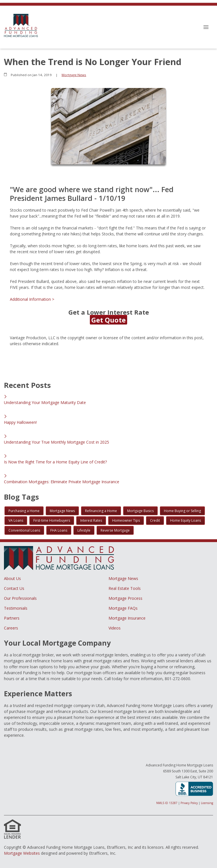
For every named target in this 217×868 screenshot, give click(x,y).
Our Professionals (20, 598)
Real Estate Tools (125, 588)
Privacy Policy (189, 803)
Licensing (207, 803)
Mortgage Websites (22, 853)
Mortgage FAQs (123, 608)
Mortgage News (74, 75)
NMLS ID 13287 (167, 803)
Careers (11, 628)
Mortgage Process (125, 598)
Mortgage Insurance (127, 618)
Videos (115, 628)
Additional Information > (32, 299)
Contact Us (14, 588)
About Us (12, 578)
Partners (12, 618)
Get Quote (108, 320)
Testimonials (16, 608)
